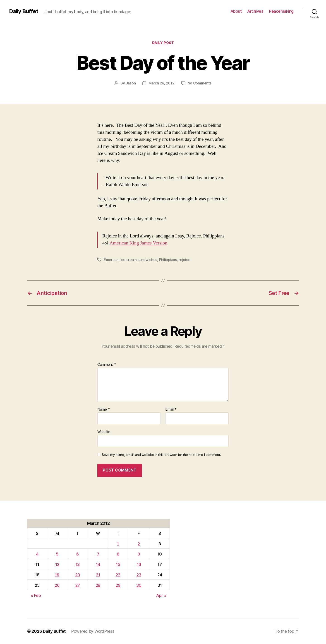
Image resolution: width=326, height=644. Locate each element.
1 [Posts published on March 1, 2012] (118, 544)
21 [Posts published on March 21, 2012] (98, 575)
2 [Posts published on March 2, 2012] (139, 544)
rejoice (184, 260)
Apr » (161, 595)
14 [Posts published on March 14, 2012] (98, 564)
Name (104, 409)
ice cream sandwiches (139, 260)
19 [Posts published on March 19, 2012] (57, 575)
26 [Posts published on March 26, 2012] (57, 585)
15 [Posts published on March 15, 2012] (118, 564)
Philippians (168, 260)
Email (171, 409)
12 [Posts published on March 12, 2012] (57, 564)
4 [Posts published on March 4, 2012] (37, 554)
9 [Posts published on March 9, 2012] (139, 554)
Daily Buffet (24, 11)
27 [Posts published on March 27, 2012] (78, 585)
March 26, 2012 (161, 83)
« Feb (36, 595)
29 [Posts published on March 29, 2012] (118, 585)
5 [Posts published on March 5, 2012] (57, 554)
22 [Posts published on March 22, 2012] (118, 575)
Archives (255, 11)
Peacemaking (281, 11)
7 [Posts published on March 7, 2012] (98, 554)
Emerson (111, 260)
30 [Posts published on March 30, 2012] (139, 585)
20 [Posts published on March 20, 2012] (78, 575)
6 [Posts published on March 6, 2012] (78, 554)
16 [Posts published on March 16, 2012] (139, 564)
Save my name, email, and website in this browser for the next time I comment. (161, 455)
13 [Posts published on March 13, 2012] (78, 564)
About (236, 11)
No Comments (200, 83)
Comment (107, 365)
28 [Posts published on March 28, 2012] (98, 585)
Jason (131, 83)
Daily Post (163, 43)
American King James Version (138, 243)
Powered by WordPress (93, 631)
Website (104, 432)
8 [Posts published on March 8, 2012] (118, 554)
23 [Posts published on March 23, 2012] (139, 575)
